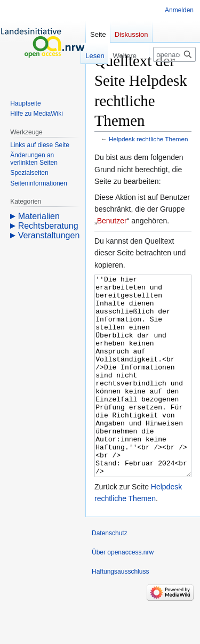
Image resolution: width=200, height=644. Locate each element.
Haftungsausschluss (120, 611)
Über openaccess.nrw (123, 592)
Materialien (39, 216)
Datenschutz (110, 573)
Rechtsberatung (48, 226)
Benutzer (112, 221)
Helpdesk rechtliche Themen (149, 139)
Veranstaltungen (49, 235)
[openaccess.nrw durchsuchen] (174, 54)
